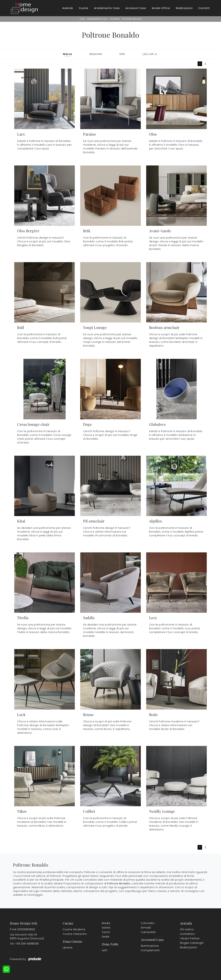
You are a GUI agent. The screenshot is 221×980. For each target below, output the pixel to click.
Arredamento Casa (107, 8)
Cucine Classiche (75, 934)
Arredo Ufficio (161, 8)
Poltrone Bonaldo (132, 19)
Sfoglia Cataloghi (192, 943)
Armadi (146, 928)
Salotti (106, 928)
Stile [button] (122, 54)
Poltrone (115, 19)
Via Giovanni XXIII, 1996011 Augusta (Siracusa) (27, 937)
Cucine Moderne (74, 929)
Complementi (150, 950)
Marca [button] (68, 54)
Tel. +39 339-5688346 (24, 944)
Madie (106, 923)
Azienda (68, 8)
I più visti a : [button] (150, 54)
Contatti (204, 8)
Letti (105, 950)
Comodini (148, 923)
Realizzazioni (184, 8)
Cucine (84, 8)
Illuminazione (150, 946)
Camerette (148, 932)
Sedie (106, 937)
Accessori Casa (136, 8)
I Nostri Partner (190, 938)
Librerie (68, 948)
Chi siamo (187, 929)
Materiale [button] (96, 54)
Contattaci (187, 934)
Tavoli (106, 932)
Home (82, 19)
